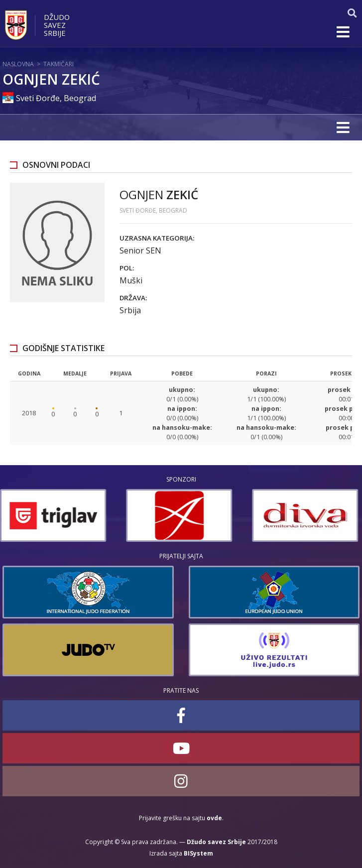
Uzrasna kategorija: (157, 238)
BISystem (198, 853)
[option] (56, 515)
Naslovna (18, 64)
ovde (214, 818)
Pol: (127, 268)
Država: (133, 298)
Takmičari (59, 64)
